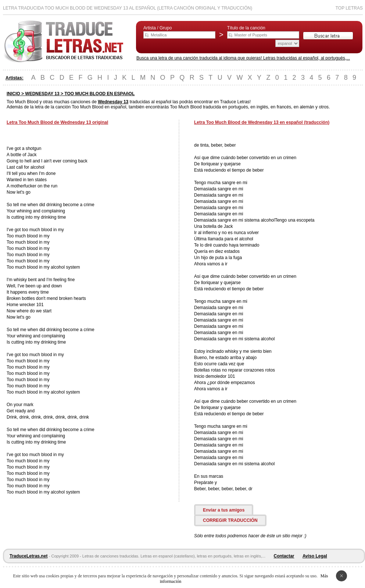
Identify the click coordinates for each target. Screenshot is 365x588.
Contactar (284, 556)
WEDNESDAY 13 (42, 94)
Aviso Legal (315, 556)
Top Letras (349, 8)
